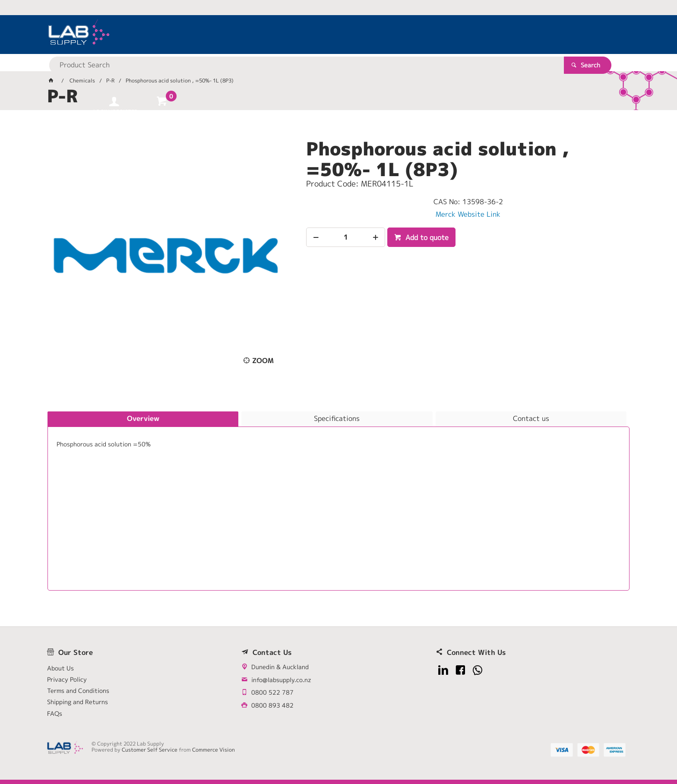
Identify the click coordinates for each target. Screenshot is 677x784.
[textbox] (323, 35)
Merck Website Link (468, 214)
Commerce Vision (214, 750)
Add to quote (426, 237)
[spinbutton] (346, 237)
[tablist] (338, 501)
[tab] (143, 419)
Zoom (263, 360)
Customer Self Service (150, 750)
